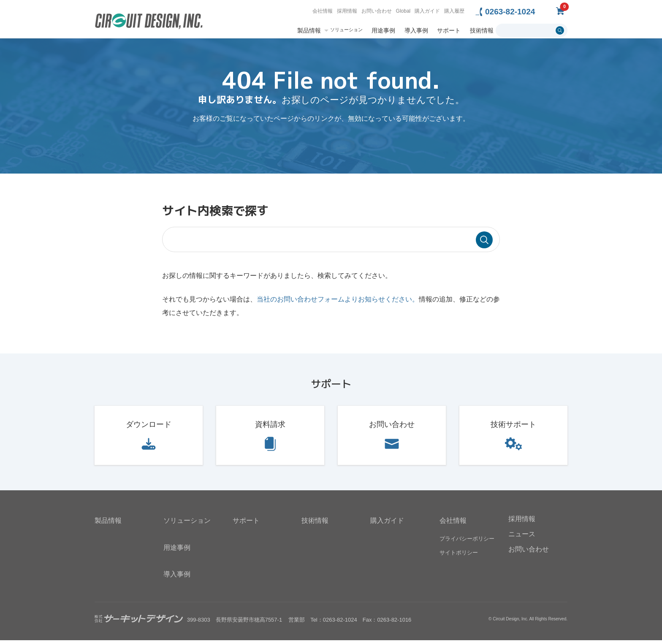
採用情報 (347, 11)
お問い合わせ (377, 11)
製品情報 (309, 30)
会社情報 (323, 11)
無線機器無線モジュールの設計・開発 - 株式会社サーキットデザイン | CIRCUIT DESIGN (149, 22)
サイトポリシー (459, 556)
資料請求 (270, 428)
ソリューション (346, 30)
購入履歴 (454, 11)
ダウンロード (149, 428)
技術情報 (482, 30)
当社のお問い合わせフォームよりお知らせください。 (338, 303)
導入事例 (416, 30)
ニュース (522, 538)
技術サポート (513, 428)
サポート (449, 30)
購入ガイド (427, 11)
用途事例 (383, 30)
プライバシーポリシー (467, 542)
